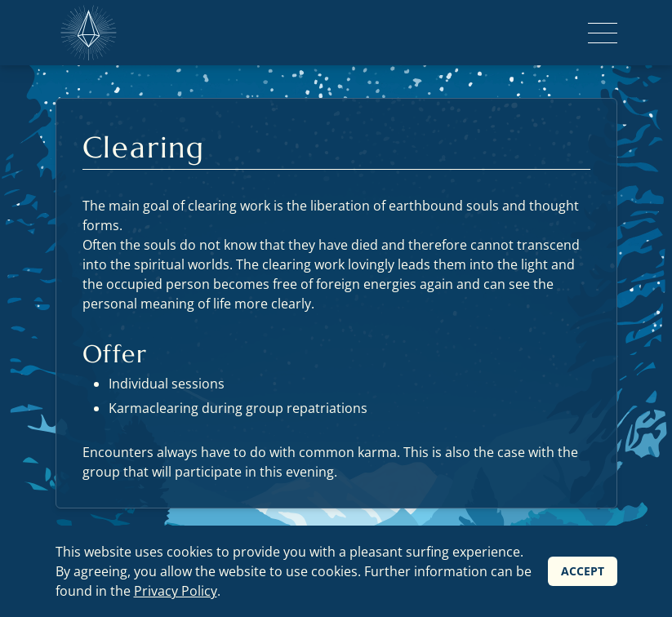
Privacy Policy (176, 591)
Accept (583, 571)
